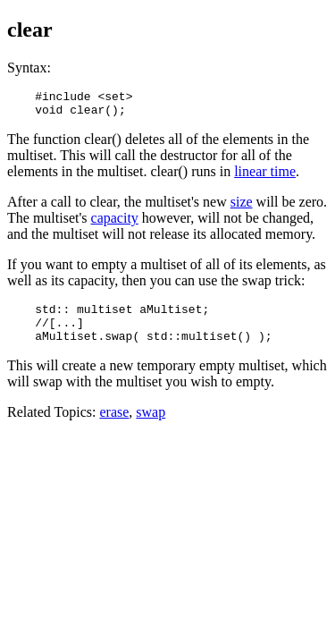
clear (30, 30)
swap (151, 425)
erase (114, 425)
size (242, 207)
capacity (115, 223)
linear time (265, 177)
